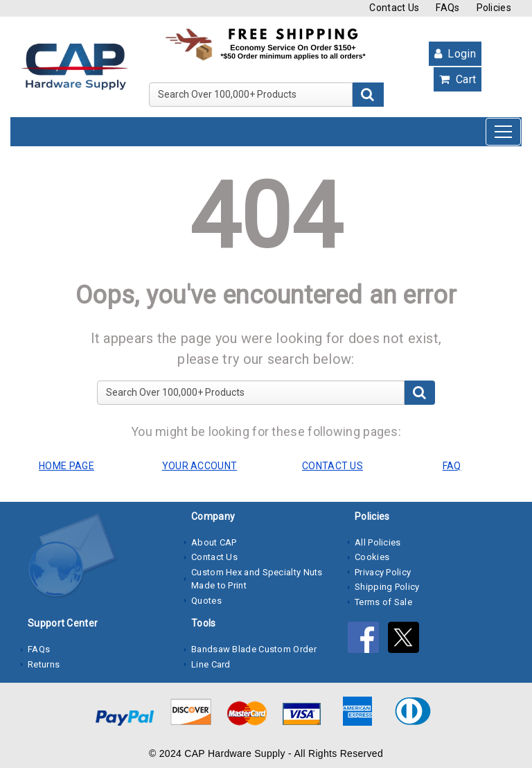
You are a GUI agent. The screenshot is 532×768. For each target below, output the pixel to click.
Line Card (211, 664)
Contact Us (394, 8)
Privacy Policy (383, 572)
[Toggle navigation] (503, 132)
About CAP (214, 542)
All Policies (378, 542)
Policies (494, 8)
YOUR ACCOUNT (200, 466)
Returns (44, 664)
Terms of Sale (383, 602)
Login (455, 54)
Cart (458, 79)
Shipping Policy (387, 587)
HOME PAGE (66, 466)
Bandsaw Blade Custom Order (254, 649)
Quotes (206, 601)
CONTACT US (332, 466)
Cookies (372, 557)
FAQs (447, 8)
